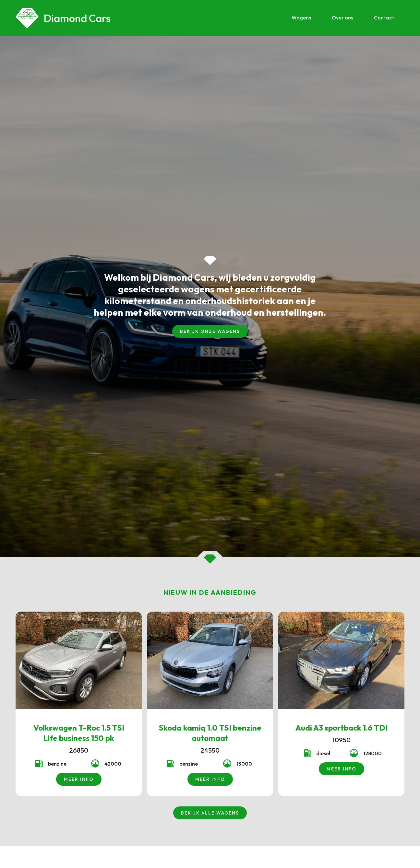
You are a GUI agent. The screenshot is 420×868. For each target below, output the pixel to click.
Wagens (301, 18)
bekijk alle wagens (210, 813)
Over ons (342, 18)
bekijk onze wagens (210, 331)
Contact (384, 18)
